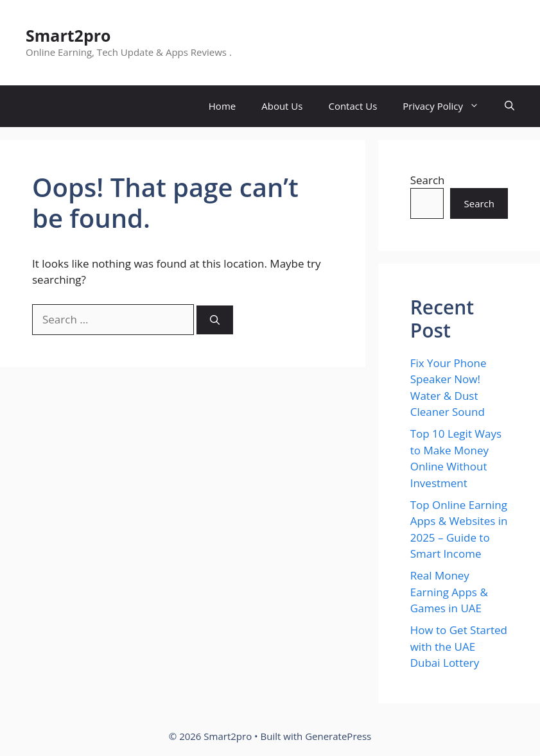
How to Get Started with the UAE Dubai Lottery (459, 646)
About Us (282, 106)
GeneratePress (338, 736)
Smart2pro (68, 35)
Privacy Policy (447, 106)
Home (222, 106)
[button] (510, 106)
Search (428, 180)
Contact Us (353, 106)
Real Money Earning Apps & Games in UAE (449, 592)
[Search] (215, 320)
